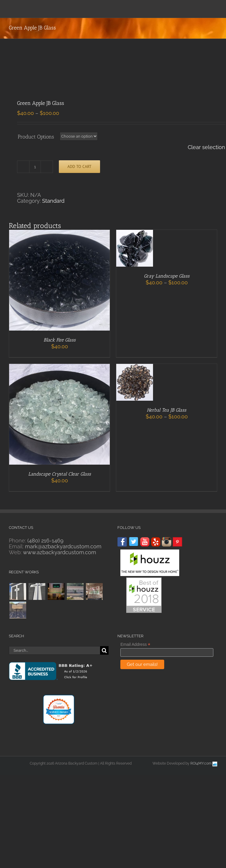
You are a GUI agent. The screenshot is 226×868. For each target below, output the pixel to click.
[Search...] (54, 650)
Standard (53, 201)
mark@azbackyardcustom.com (63, 546)
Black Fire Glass (60, 340)
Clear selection (206, 147)
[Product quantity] (35, 167)
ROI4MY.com (201, 763)
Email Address (135, 645)
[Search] (104, 650)
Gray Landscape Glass (167, 276)
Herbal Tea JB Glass (167, 410)
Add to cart (79, 166)
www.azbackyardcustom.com (60, 552)
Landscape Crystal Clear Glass (60, 474)
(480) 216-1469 (45, 541)
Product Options (36, 137)
